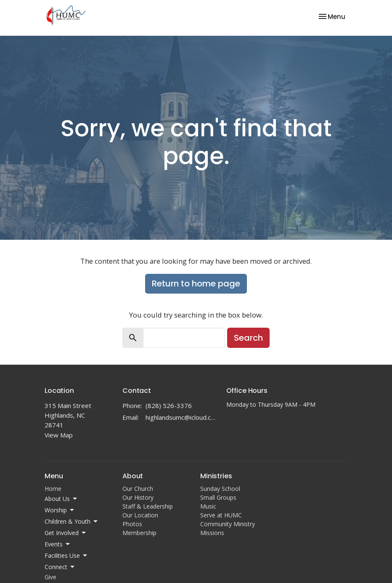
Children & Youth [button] (72, 522)
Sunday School (220, 489)
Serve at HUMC (221, 515)
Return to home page (196, 284)
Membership (139, 533)
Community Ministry (228, 524)
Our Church (138, 489)
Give (50, 577)
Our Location (140, 515)
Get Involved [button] (66, 533)
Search (248, 338)
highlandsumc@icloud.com (182, 417)
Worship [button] (60, 510)
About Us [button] (61, 499)
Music (208, 506)
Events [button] (58, 544)
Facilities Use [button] (66, 556)
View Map (59, 435)
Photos (132, 524)
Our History (138, 497)
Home (53, 489)
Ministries (216, 476)
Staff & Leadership (148, 506)
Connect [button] (60, 567)
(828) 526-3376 (169, 405)
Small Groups (218, 497)
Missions (212, 533)
